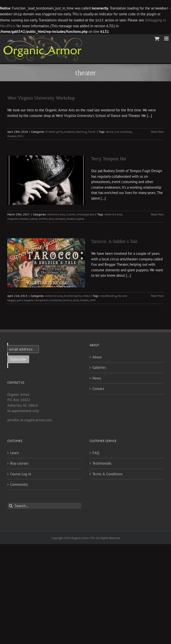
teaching (81, 131)
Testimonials (102, 463)
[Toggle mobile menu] (167, 38)
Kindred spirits (54, 131)
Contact (98, 388)
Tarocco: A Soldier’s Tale (114, 241)
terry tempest (57, 218)
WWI (93, 299)
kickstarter (55, 299)
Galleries (99, 367)
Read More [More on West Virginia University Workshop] (157, 131)
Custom (71, 214)
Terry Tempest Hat (109, 158)
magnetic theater (18, 218)
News (97, 377)
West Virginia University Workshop (41, 97)
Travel (92, 131)
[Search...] (45, 505)
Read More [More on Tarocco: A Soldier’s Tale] (157, 295)
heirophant (41, 299)
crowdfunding (108, 295)
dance (109, 131)
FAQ (96, 452)
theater (12, 135)
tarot (76, 299)
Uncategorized (85, 214)
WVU (20, 135)
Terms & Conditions (108, 473)
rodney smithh (38, 218)
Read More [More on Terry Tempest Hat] (157, 214)
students (69, 131)
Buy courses (19, 463)
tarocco (67, 299)
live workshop (123, 131)
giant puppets (25, 299)
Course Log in (21, 473)
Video (86, 295)
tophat (80, 218)
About (97, 356)
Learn (14, 452)
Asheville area (56, 214)
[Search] (11, 505)
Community (19, 484)
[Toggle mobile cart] (157, 38)
